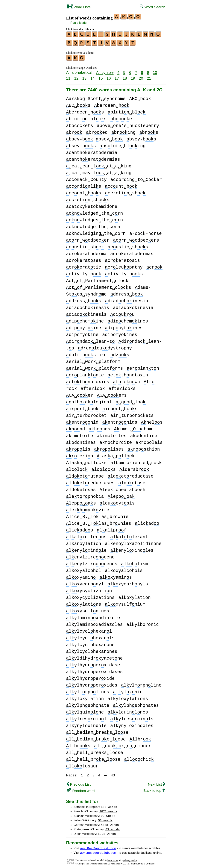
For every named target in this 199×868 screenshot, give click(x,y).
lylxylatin (85, 697)
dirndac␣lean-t (90, 340)
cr (154, 266)
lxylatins (84, 603)
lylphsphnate (88, 704)
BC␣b (140, 97)
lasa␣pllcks (86, 461)
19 (133, 77)
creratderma (86, 252)
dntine (144, 434)
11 (68, 77)
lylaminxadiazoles (94, 623)
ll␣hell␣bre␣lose (93, 758)
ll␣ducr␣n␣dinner (123, 744)
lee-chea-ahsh (122, 488)
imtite (80, 434)
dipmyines (120, 333)
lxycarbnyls (128, 583)
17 (117, 77)
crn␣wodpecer (88, 239)
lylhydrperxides (92, 684)
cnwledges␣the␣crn (95, 218)
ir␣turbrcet (86, 414)
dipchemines (128, 320)
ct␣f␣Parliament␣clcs (99, 286)
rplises (109, 448)
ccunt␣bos (84, 191)
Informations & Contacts (142, 862)
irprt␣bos (120, 407)
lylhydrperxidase (93, 663)
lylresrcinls (132, 717)
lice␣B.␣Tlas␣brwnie (97, 515)
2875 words (108, 810)
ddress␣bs (84, 299)
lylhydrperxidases (94, 670)
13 (84, 77)
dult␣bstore (86, 353)
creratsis (122, 259)
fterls (122, 387)
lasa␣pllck (116, 454)
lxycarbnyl (85, 583)
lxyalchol (84, 569)
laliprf (112, 529)
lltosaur (82, 765)
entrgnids (120, 421)
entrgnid (82, 421)
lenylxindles (132, 549)
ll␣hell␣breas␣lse (95, 751)
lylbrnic (143, 623)
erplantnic (85, 374)
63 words (113, 828)
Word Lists (79, 7)
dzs (120, 353)
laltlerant (129, 535)
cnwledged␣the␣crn (95, 212)
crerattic (84, 266)
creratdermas (132, 252)
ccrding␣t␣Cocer (136, 178)
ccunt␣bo (121, 185)
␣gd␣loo (131, 400)
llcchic (139, 758)
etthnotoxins (88, 380)
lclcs (104, 468)
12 (76, 77)
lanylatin (84, 542)
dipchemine (85, 320)
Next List (157, 783)
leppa (121, 495)
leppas (81, 502)
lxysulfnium (125, 603)
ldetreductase (131, 475)
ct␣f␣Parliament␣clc (97, 279)
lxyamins (116, 576)
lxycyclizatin (89, 589)
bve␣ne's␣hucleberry (128, 124)
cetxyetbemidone (92, 205)
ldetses (81, 488)
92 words (108, 814)
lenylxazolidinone (133, 542)
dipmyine (82, 333)
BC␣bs (78, 104)
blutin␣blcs (86, 117)
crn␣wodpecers (136, 239)
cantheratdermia (92, 151)
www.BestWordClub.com (98, 851)
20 (141, 77)
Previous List (79, 783)
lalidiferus (86, 535)
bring (124, 131)
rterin (80, 454)
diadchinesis (88, 306)
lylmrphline (141, 684)
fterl (93, 387)
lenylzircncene (90, 556)
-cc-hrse (146, 232)
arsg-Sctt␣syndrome (96, 97)
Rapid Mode (78, 23)
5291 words (107, 832)
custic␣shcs (128, 245)
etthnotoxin (128, 374)
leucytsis (117, 502)
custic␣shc (85, 245)
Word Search (152, 7)
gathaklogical (89, 400)
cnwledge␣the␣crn (93, 225)
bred (97, 131)
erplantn (143, 367)
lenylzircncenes (92, 562)
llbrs (78, 744)
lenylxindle (86, 549)
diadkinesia (133, 306)
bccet (123, 117)
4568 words (110, 823)
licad (147, 522)
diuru (122, 313)
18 (125, 77)
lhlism (135, 562)
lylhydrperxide (90, 677)
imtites (112, 434)
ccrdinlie (84, 185)
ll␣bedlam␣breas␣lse (97, 731)
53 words (105, 819)
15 (101, 77)
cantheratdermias (93, 158)
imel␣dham (133, 427)
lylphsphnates (136, 704)
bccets (80, 124)
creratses (84, 259)
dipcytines (124, 326)
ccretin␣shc (125, 191)
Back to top (154, 789)
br (74, 131)
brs (149, 131)
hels (152, 421)
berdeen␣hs (85, 111)
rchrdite (116, 441)
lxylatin (135, 596)
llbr (140, 738)
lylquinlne (85, 711)
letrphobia (85, 495)
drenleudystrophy (105, 347)
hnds (100, 427)
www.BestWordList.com (98, 846)
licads (80, 529)
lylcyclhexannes (92, 650)
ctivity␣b (84, 272)
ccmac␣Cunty (86, 178)
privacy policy (130, 859)
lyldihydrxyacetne (94, 657)
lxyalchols (124, 569)
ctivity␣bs (124, 272)
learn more (113, 859)
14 (92, 77)
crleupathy (124, 266)
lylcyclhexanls (90, 636)
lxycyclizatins (90, 596)
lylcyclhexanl (89, 630)
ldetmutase (85, 475)
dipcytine (84, 326)
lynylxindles (132, 724)
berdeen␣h (112, 104)
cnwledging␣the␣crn (96, 232)
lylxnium (129, 690)
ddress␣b (127, 293)
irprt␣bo (82, 407)
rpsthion (144, 448)
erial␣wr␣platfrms (95, 367)
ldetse (132, 481)
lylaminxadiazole (93, 616)
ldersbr (134, 468)
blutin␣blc (127, 111)
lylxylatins (128, 697)
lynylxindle (86, 724)
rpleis (149, 441)
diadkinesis (86, 313)
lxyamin (81, 576)
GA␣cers (112, 394)
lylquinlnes (128, 711)
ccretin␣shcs (88, 198)
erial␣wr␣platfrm (93, 360)
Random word (81, 789)
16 (109, 77)
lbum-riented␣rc (136, 461)
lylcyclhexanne (90, 643)
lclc (77, 468)
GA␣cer (80, 394)
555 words (109, 805)
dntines (81, 441)
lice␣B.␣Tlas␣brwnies (99, 522)
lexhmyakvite (88, 508)
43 (113, 774)
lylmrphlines (88, 690)
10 (155, 71)
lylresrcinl (86, 717)
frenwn (126, 380)
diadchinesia (127, 299)
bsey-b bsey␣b (94, 138)
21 (149, 77)
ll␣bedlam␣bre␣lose (96, 738)
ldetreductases (90, 481)
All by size (105, 71)
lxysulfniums (88, 609)
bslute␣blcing (123, 144)
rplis (78, 448)
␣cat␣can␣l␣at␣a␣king (99, 165)
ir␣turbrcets (132, 414)
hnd (76, 427)
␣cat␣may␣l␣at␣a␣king (99, 171)
